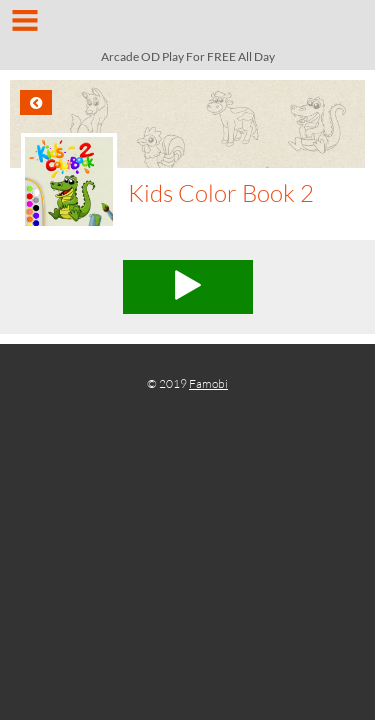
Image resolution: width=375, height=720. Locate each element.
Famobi (208, 383)
